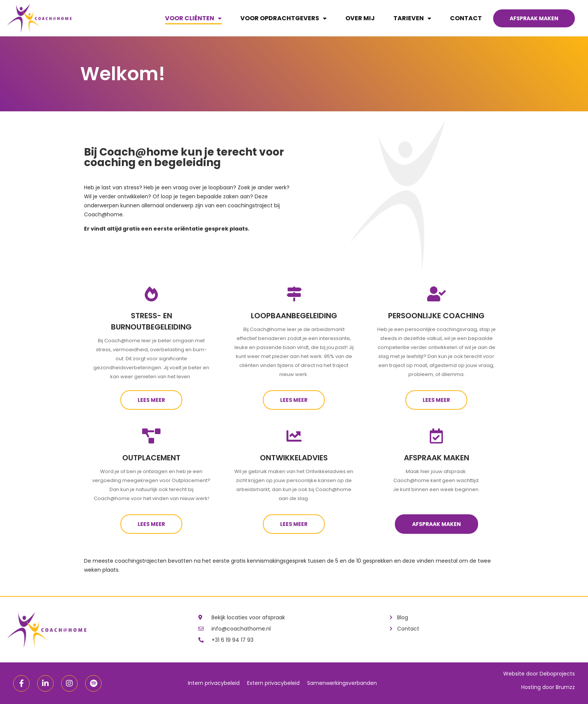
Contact (466, 18)
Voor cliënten (193, 18)
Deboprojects (557, 674)
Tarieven (412, 18)
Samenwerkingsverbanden (342, 683)
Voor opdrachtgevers (283, 18)
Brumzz (565, 687)
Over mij (360, 18)
